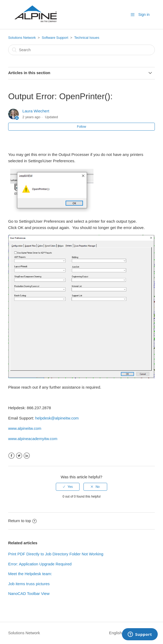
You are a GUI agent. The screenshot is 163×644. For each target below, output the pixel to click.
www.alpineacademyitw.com (33, 439)
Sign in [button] (144, 15)
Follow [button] (82, 127)
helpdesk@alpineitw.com (57, 418)
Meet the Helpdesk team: (30, 574)
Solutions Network (22, 38)
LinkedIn (27, 456)
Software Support (55, 38)
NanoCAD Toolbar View (29, 593)
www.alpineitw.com (25, 428)
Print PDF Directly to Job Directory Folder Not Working (56, 554)
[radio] (68, 487)
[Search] (82, 50)
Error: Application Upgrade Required (40, 564)
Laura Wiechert (36, 111)
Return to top (22, 521)
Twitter (19, 456)
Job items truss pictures (29, 584)
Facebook (11, 456)
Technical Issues (87, 38)
